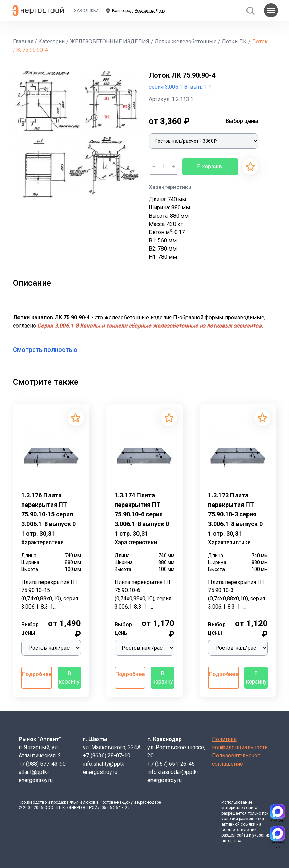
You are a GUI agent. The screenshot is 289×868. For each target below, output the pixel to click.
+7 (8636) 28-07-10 (107, 756)
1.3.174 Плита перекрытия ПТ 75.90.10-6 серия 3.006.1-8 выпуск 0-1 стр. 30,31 (143, 514)
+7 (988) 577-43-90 (42, 764)
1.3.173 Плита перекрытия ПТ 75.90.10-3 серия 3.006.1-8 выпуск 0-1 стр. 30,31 (237, 514)
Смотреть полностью (49, 350)
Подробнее (37, 674)
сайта (252, 808)
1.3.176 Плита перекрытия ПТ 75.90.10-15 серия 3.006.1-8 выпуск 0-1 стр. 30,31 (50, 514)
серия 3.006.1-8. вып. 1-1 (180, 87)
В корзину (210, 167)
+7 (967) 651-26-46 (171, 764)
